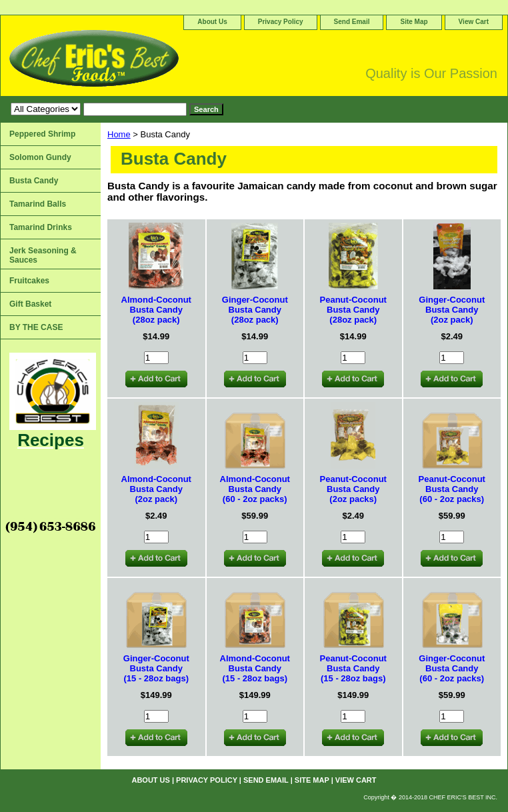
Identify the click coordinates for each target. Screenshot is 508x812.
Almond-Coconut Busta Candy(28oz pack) (156, 310)
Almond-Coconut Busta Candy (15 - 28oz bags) (255, 668)
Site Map (414, 22)
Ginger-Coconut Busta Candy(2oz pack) (452, 310)
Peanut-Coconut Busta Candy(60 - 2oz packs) (452, 489)
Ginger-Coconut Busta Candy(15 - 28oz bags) (156, 668)
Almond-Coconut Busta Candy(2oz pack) (156, 489)
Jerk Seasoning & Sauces (43, 255)
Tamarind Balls (38, 204)
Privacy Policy (281, 22)
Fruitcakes (29, 281)
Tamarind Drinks (41, 227)
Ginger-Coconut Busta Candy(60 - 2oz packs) (452, 668)
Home (119, 134)
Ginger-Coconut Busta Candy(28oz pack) (255, 310)
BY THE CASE (36, 327)
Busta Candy (34, 181)
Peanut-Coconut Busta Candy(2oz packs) (353, 489)
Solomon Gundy (40, 157)
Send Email (352, 22)
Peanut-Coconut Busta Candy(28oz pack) (353, 310)
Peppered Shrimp (42, 134)
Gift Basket (30, 304)
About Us (212, 22)
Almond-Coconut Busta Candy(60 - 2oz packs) (255, 489)
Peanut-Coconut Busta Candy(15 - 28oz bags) (353, 668)
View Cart (474, 22)
